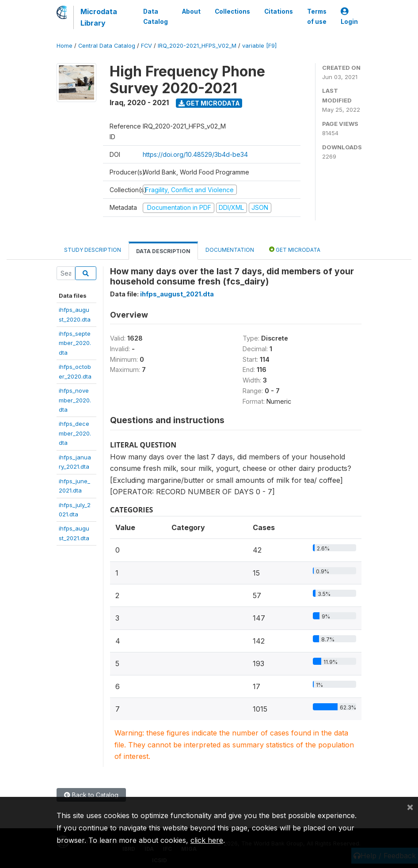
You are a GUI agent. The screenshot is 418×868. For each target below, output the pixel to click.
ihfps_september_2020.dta (75, 343)
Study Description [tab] (93, 250)
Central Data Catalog (107, 46)
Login (349, 17)
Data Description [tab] (163, 251)
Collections (232, 11)
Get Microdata (209, 103)
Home (65, 46)
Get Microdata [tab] (295, 249)
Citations (279, 11)
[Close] (410, 807)
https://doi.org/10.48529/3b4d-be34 (195, 154)
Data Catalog (156, 16)
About (191, 11)
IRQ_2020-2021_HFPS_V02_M (197, 46)
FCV (146, 46)
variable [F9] (259, 46)
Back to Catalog (91, 795)
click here (207, 840)
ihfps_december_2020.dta (75, 433)
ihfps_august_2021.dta (177, 294)
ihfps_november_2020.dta (75, 400)
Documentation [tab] (230, 250)
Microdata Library (99, 17)
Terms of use (317, 16)
